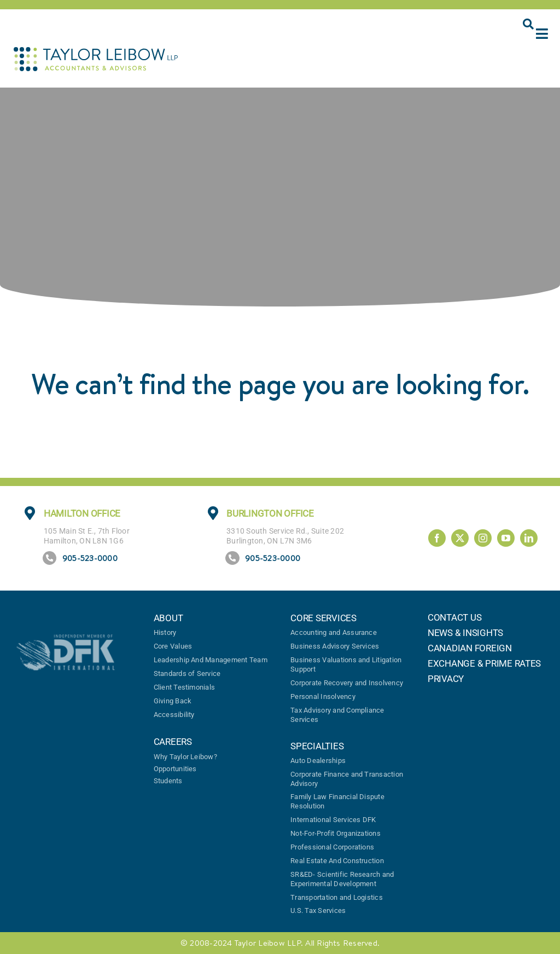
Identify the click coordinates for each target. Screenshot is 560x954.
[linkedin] (529, 538)
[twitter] (460, 538)
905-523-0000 (90, 558)
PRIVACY (446, 679)
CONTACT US (454, 617)
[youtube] (506, 538)
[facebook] (437, 538)
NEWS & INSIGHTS (465, 633)
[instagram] (483, 538)
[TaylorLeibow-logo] (96, 51)
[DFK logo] (66, 639)
